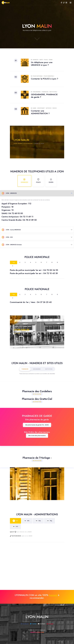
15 (12, 210)
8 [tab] (52, 262)
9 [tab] (57, 262)
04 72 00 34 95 (51, 270)
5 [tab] (36, 262)
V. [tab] (13, 266)
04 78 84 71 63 (37, 402)
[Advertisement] (37, 568)
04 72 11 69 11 (27, 217)
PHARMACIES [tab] (25, 369)
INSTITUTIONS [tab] (49, 369)
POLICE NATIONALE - (37, 76)
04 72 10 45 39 (51, 273)
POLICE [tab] (38, 181)
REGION (55, 108)
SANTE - (42, 60)
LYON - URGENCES (9, 193)
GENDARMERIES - (36, 92)
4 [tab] (30, 262)
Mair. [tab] (15, 521)
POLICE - (47, 60)
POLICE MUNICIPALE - (49, 76)
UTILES (21, 485)
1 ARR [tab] (14, 262)
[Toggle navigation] (71, 3)
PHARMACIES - (46, 92)
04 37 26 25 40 (44, 302)
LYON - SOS (7, 237)
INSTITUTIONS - (54, 92)
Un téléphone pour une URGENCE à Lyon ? (42, 64)
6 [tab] (41, 262)
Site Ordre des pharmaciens (37, 436)
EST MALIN (23, 333)
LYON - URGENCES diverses (12, 245)
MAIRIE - (34, 108)
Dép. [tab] (38, 521)
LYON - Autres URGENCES (11, 230)
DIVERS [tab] (51, 181)
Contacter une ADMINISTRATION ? (40, 112)
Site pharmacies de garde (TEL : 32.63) (37, 425)
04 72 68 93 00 (16, 213)
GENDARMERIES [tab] (37, 369)
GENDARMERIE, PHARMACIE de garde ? (44, 96)
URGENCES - (35, 60)
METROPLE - (49, 108)
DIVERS (51, 60)
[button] (66, 3)
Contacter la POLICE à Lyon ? (45, 79)
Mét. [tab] (27, 521)
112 (30, 204)
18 (12, 207)
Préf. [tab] (15, 527)
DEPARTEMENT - (42, 108)
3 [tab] (25, 262)
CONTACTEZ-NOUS (39, 143)
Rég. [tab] (49, 521)
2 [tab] (20, 262)
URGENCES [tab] (24, 181)
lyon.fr (13, 532)
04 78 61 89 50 (30, 220)
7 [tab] (47, 262)
